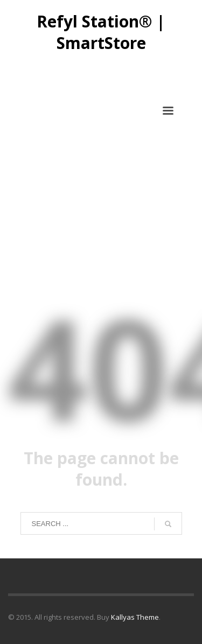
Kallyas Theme (135, 617)
